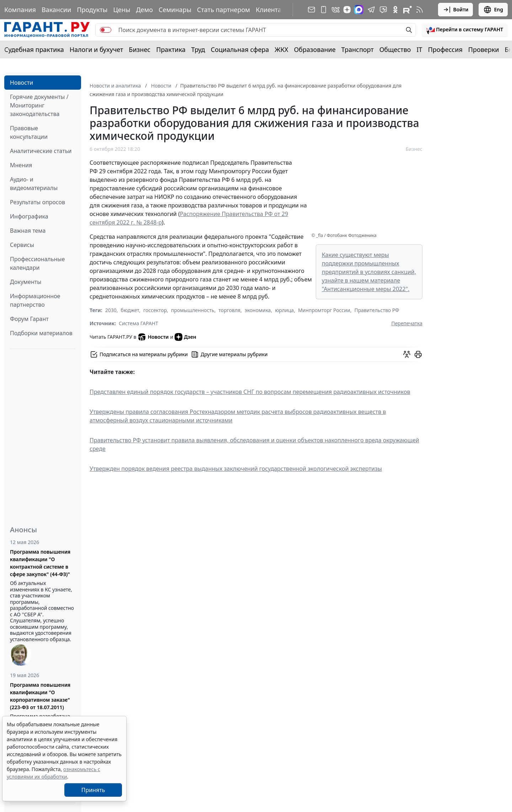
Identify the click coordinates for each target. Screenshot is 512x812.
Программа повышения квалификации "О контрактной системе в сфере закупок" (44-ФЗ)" (40, 563)
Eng (493, 10)
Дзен (185, 337)
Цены (122, 10)
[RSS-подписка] (420, 10)
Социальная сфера (240, 49)
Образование (315, 49)
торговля (230, 310)
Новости (22, 83)
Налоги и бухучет (97, 49)
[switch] (106, 30)
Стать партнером (223, 10)
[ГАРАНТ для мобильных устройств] (324, 10)
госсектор (155, 310)
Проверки (484, 49)
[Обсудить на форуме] (407, 354)
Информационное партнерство (35, 300)
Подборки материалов (41, 333)
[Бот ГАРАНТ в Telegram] (383, 10)
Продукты (92, 10)
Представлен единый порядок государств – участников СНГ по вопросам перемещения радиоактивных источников (250, 392)
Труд (198, 49)
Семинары (175, 10)
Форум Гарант (29, 319)
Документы (26, 282)
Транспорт (358, 49)
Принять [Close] (93, 790)
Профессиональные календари (37, 263)
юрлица (284, 310)
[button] (465, 30)
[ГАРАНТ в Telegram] (371, 10)
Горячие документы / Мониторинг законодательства (39, 105)
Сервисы (22, 245)
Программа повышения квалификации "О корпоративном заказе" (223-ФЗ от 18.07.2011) (40, 696)
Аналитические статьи (41, 151)
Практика (171, 49)
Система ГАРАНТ (138, 323)
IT (420, 49)
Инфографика (29, 216)
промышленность (193, 310)
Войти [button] (456, 10)
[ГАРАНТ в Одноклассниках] (395, 10)
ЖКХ (282, 49)
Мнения (21, 165)
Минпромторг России (324, 310)
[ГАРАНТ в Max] (359, 10)
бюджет (130, 310)
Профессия (445, 49)
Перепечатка (407, 323)
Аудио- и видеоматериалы (34, 184)
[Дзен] (347, 10)
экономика (258, 310)
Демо (144, 10)
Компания (20, 10)
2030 (111, 310)
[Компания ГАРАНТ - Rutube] (407, 10)
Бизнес (140, 49)
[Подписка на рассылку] (311, 10)
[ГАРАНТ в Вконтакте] (336, 10)
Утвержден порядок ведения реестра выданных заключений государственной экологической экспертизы (236, 469)
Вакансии (56, 10)
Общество (395, 49)
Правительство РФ (377, 310)
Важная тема (28, 231)
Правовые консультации (29, 132)
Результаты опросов (38, 202)
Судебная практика (34, 49)
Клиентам (271, 10)
